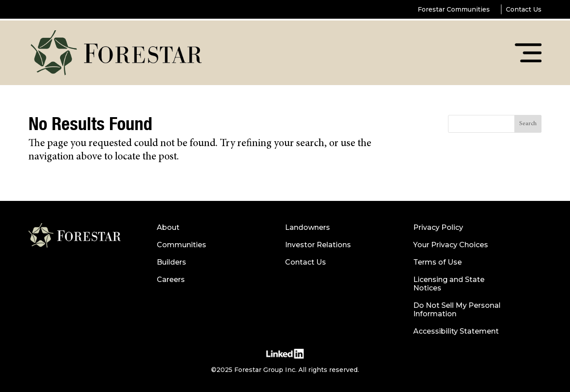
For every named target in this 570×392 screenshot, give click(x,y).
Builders (171, 262)
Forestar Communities (454, 9)
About (168, 227)
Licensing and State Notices (449, 284)
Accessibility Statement (456, 331)
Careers (171, 280)
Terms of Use (438, 262)
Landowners (307, 227)
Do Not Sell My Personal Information (457, 310)
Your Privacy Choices (451, 245)
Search (528, 124)
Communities (181, 245)
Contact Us (524, 9)
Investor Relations (318, 245)
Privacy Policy (438, 227)
